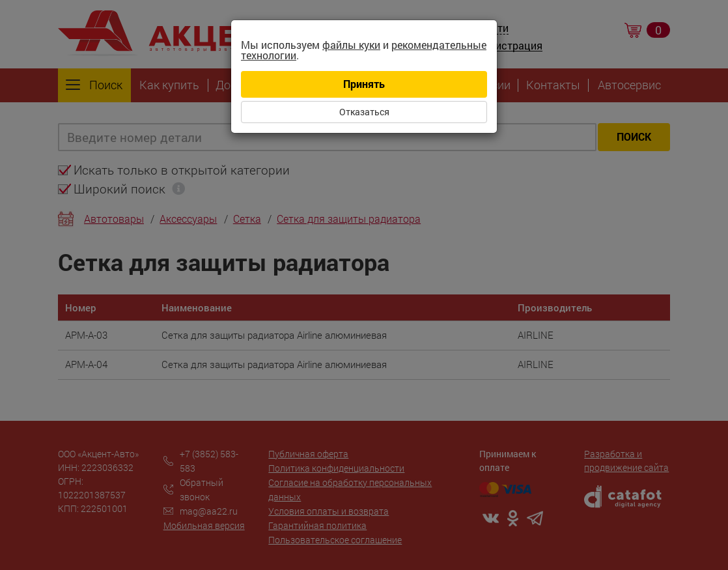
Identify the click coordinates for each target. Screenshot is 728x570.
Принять (364, 84)
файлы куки (351, 45)
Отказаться (364, 112)
